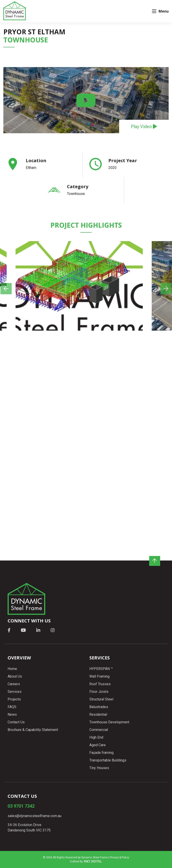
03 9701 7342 (21, 806)
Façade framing (101, 753)
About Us (15, 676)
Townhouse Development (109, 722)
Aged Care (98, 745)
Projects (14, 699)
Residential (98, 714)
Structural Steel (101, 699)
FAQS (12, 707)
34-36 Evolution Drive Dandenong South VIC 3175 (29, 828)
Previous (19, 310)
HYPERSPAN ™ (101, 669)
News (12, 714)
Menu (160, 11)
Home (12, 669)
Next (153, 310)
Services (15, 692)
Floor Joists (99, 692)
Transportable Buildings (108, 760)
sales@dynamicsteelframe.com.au (34, 816)
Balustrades (99, 707)
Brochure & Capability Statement (33, 730)
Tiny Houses (99, 768)
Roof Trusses (100, 684)
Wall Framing (99, 676)
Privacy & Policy (119, 857)
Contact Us (16, 722)
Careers (14, 684)
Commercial (99, 730)
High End (96, 737)
